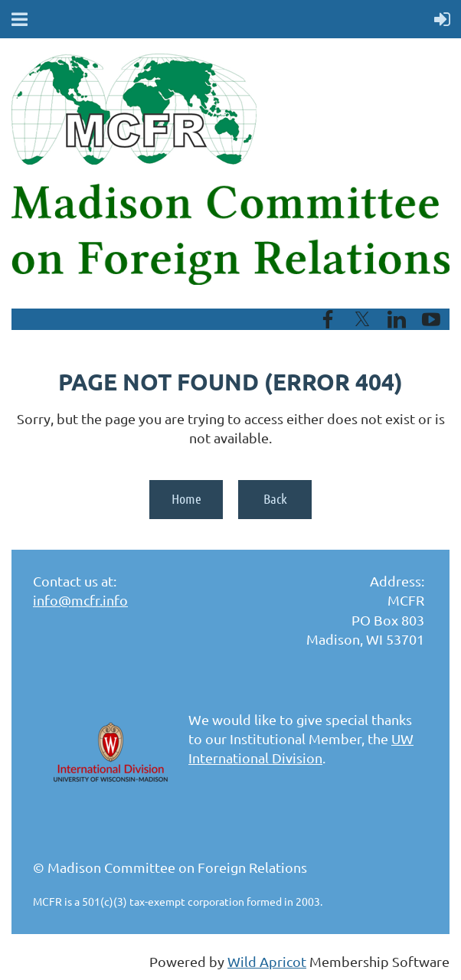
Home (186, 498)
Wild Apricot (267, 961)
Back (275, 498)
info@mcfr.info (80, 600)
